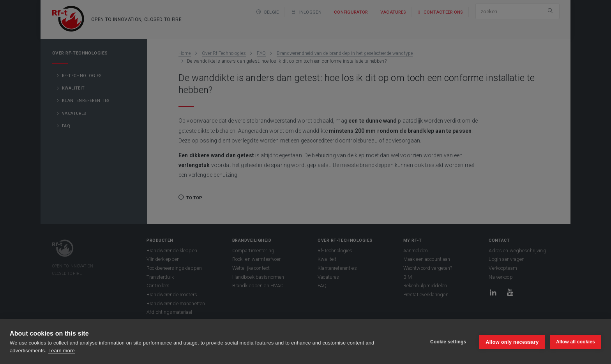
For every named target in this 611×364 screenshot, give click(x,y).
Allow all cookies (576, 342)
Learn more (62, 351)
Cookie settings (447, 342)
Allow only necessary (512, 342)
